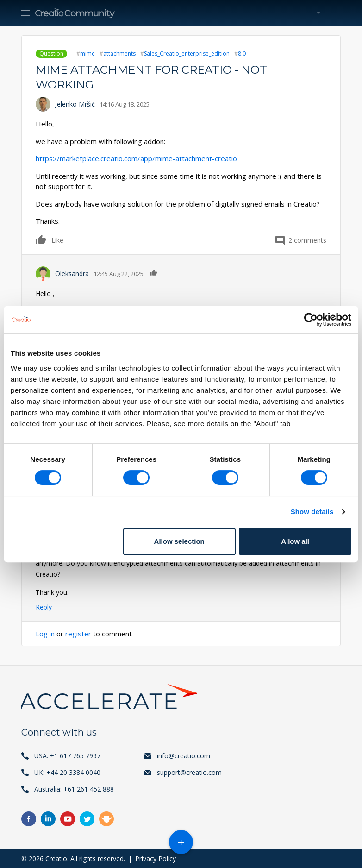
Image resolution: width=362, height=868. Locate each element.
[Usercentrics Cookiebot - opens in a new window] (311, 320)
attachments (119, 53)
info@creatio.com (184, 756)
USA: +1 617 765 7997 (67, 756)
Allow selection (179, 541)
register (78, 634)
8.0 (242, 53)
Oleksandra (72, 274)
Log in (45, 634)
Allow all (295, 541)
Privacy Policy (156, 859)
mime (87, 53)
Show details (312, 512)
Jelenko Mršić (75, 104)
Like (41, 239)
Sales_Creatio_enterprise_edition (187, 53)
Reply (44, 607)
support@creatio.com (189, 772)
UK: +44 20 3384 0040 (67, 772)
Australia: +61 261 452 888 (74, 789)
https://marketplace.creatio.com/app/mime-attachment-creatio (136, 158)
